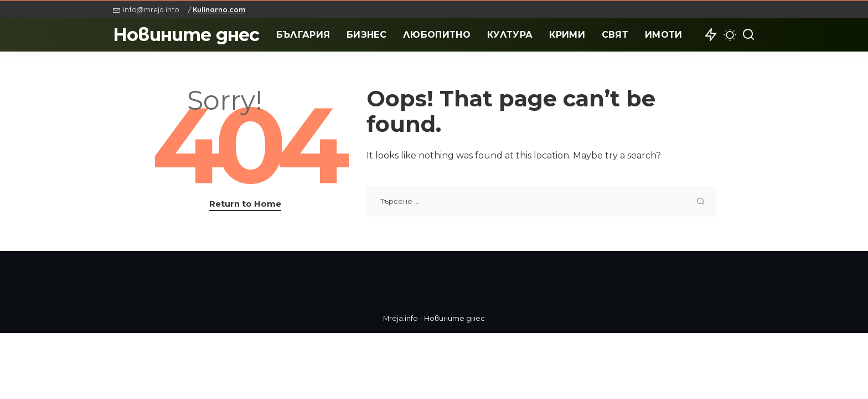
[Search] (748, 35)
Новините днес (186, 35)
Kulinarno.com (219, 9)
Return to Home (245, 204)
